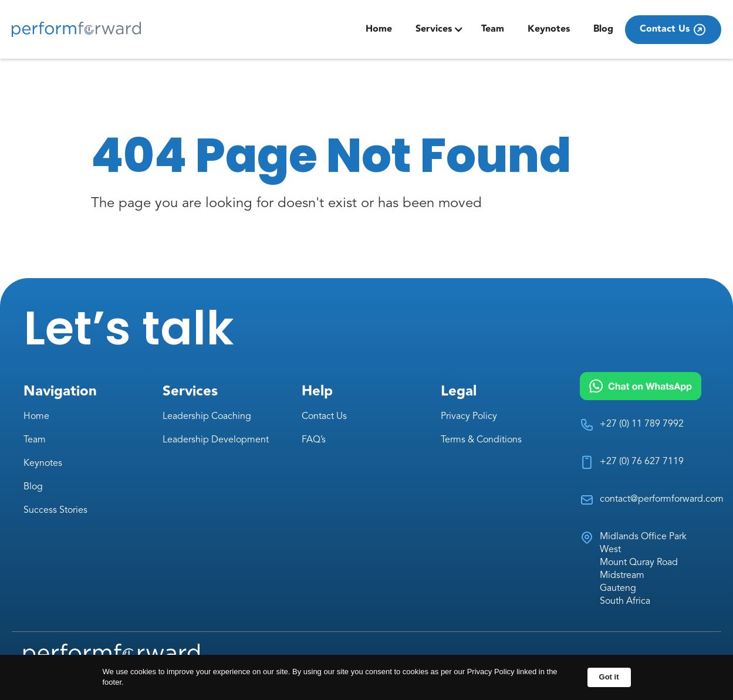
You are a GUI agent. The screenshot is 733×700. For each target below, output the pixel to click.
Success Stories (55, 510)
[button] (440, 29)
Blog (603, 29)
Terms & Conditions (481, 440)
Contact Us (324, 417)
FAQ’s (314, 440)
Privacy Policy (469, 417)
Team (493, 29)
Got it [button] (609, 677)
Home (379, 29)
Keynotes (549, 29)
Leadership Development (216, 440)
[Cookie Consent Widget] (366, 677)
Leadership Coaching (207, 417)
